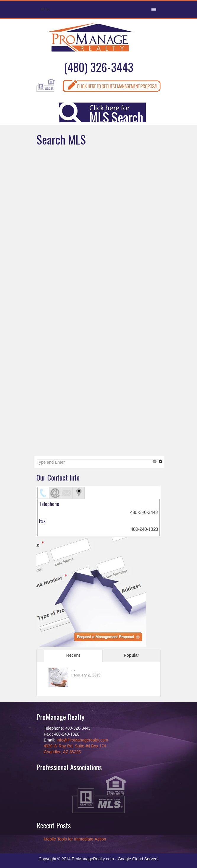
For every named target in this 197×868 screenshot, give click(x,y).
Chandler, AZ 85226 (62, 752)
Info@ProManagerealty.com (82, 740)
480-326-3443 (144, 512)
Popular (131, 655)
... (73, 669)
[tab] (43, 493)
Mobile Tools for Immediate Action (75, 839)
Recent (73, 655)
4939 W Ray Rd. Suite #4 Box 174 (75, 746)
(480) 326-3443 (99, 67)
